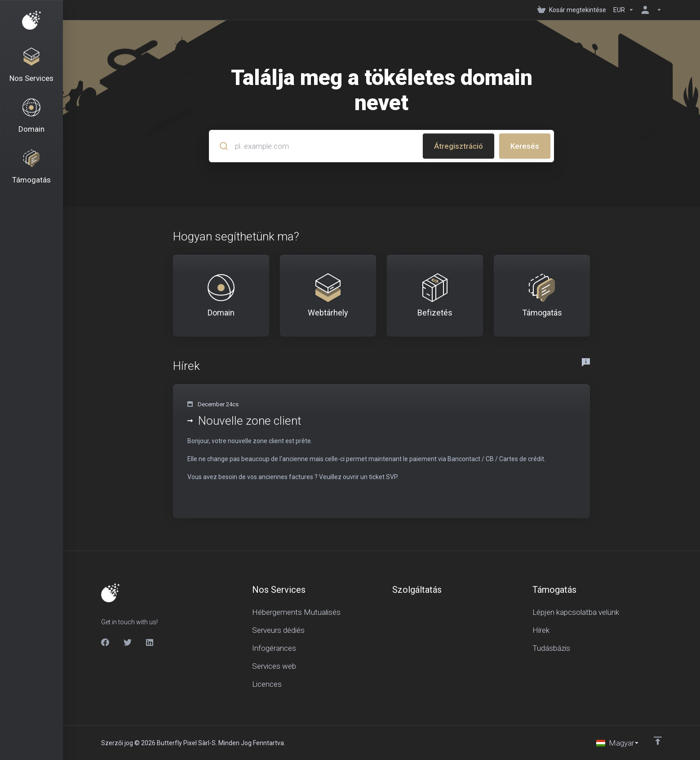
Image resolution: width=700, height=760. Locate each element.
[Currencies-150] (624, 10)
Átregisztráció (459, 146)
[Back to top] (658, 741)
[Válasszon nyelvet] (618, 743)
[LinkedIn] (150, 642)
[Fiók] (650, 10)
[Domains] (31, 116)
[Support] (31, 167)
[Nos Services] (31, 66)
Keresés (525, 146)
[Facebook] (105, 642)
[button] (381, 451)
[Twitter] (128, 642)
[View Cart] (572, 10)
